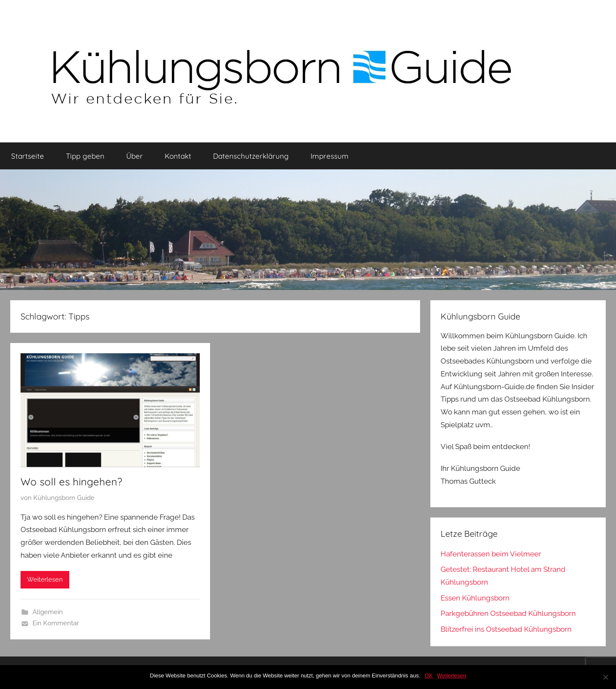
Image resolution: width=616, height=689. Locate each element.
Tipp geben (85, 156)
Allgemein (48, 612)
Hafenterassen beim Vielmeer (491, 554)
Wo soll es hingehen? (71, 482)
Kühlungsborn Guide (64, 498)
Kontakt (178, 156)
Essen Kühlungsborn (475, 598)
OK (429, 676)
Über (135, 156)
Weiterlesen (45, 580)
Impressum (330, 156)
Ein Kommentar (56, 623)
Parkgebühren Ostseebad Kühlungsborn (508, 613)
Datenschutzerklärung (251, 156)
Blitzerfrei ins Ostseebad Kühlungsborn (506, 629)
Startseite (28, 156)
